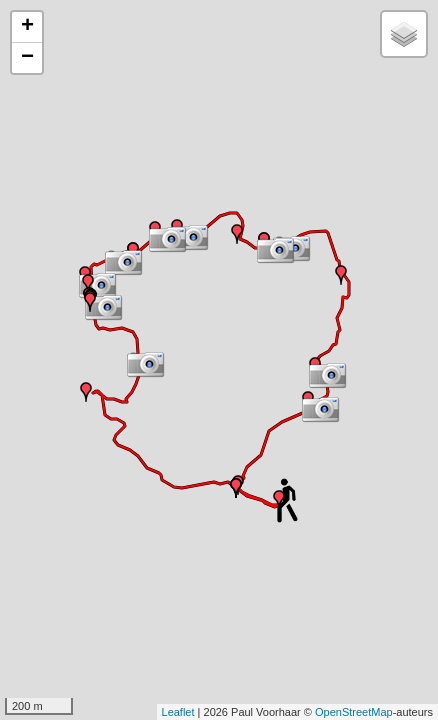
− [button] (27, 58)
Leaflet (178, 712)
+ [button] (27, 27)
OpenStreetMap (354, 712)
